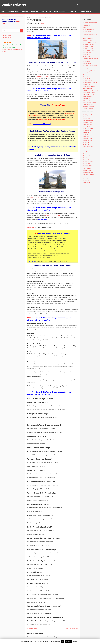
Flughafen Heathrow (89, 44)
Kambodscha (31, 227)
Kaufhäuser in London (89, 138)
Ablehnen (69, 642)
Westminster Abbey (88, 175)
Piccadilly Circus (87, 152)
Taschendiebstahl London (90, 83)
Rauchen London (88, 75)
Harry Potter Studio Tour (30, 11)
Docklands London (88, 128)
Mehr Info (76, 641)
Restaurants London (89, 50)
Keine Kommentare (39, 18)
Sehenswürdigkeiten (89, 30)
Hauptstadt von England (41, 76)
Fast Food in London (89, 52)
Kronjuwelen (88, 168)
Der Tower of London (71, 629)
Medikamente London (89, 92)
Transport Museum (88, 173)
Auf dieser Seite (33, 261)
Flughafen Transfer (13, 11)
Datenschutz (87, 183)
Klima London (87, 61)
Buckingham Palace (88, 121)
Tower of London (35, 197)
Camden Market (87, 123)
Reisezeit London (88, 63)
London (42, 23)
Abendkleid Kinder (88, 108)
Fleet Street (86, 132)
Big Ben (85, 117)
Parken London (87, 85)
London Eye (86, 142)
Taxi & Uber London (88, 77)
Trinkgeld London (88, 96)
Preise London (87, 54)
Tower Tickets (72, 11)
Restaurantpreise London (91, 59)
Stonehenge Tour (46, 11)
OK (62, 642)
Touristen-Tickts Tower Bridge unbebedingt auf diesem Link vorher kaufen (49, 36)
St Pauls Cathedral (88, 156)
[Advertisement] (10, 65)
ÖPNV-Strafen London (89, 87)
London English (7, 36)
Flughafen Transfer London (90, 23)
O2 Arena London (88, 150)
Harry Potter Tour (88, 39)
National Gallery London (90, 148)
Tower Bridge (87, 164)
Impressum (86, 181)
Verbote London (88, 81)
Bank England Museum (89, 115)
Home (3, 11)
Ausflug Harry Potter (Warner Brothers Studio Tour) (54, 233)
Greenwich (86, 134)
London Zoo (86, 144)
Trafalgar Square (32, 629)
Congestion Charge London (90, 91)
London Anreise (87, 32)
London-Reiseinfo (14, 5)
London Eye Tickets (59, 11)
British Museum (87, 119)
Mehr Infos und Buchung (42, 124)
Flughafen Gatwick (88, 46)
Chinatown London (88, 125)
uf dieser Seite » (44, 220)
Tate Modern (87, 158)
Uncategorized (49, 18)
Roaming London (88, 98)
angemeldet (36, 637)
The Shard (86, 160)
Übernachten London (89, 48)
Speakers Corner (88, 154)
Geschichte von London (89, 69)
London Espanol (8, 38)
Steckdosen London (88, 94)
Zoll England (86, 79)
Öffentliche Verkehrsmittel (90, 65)
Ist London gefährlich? (89, 71)
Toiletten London (88, 100)
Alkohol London (87, 73)
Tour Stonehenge (88, 41)
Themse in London (88, 162)
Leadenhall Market (88, 140)
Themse (70, 66)
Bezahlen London (88, 89)
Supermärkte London (89, 106)
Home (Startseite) (88, 179)
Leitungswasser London (89, 102)
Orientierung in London (89, 42)
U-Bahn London (87, 67)
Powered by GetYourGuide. (9, 49)
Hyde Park (86, 136)
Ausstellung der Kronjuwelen (53, 215)
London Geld (87, 56)
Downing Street (87, 130)
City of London (87, 127)
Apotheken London (88, 104)
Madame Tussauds (86, 11)
